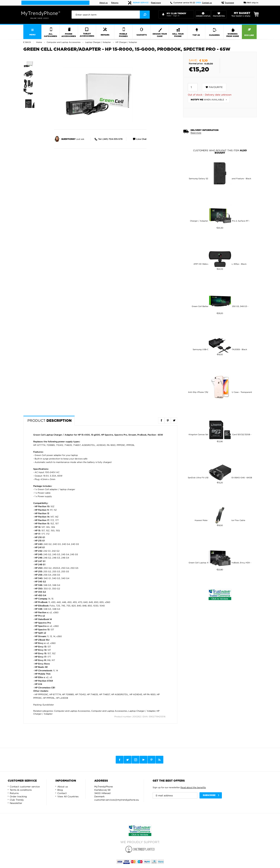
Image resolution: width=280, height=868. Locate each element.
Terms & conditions (21, 790)
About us (104, 3)
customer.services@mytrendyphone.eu (117, 800)
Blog (60, 790)
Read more (156, 3)
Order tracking (18, 796)
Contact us (207, 3)
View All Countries (68, 796)
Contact (62, 793)
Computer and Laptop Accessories (72, 711)
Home (39, 42)
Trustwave (228, 3)
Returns (115, 3)
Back (28, 42)
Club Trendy (17, 800)
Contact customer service (25, 787)
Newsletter (16, 803)
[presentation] (111, 15)
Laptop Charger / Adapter (142, 711)
